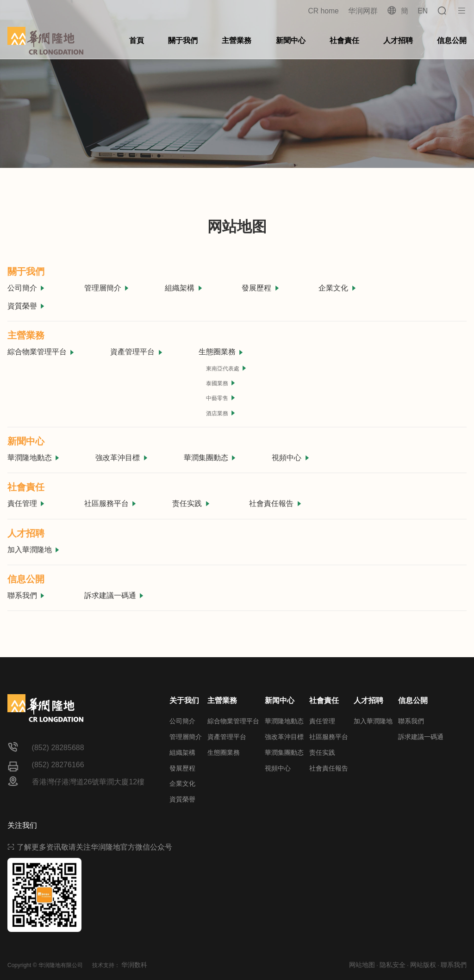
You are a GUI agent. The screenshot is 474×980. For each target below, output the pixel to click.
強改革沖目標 (122, 458)
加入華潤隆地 (34, 550)
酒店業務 (221, 413)
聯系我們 (26, 595)
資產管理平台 (137, 352)
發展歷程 (261, 288)
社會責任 (344, 40)
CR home (323, 11)
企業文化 (337, 288)
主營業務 (237, 40)
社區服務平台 (111, 503)
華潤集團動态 (210, 458)
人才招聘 (398, 40)
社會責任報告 (275, 503)
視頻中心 (291, 458)
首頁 (137, 40)
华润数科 (134, 965)
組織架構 (184, 288)
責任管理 (26, 503)
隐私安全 (393, 965)
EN (423, 11)
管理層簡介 (107, 288)
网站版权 (423, 965)
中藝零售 (221, 398)
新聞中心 (291, 40)
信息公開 (452, 40)
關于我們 (183, 40)
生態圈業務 (221, 352)
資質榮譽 (26, 306)
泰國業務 (221, 383)
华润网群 (362, 11)
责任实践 (191, 503)
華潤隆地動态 (34, 458)
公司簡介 (26, 288)
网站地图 (362, 965)
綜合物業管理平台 (41, 352)
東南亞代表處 (227, 368)
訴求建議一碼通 (114, 595)
